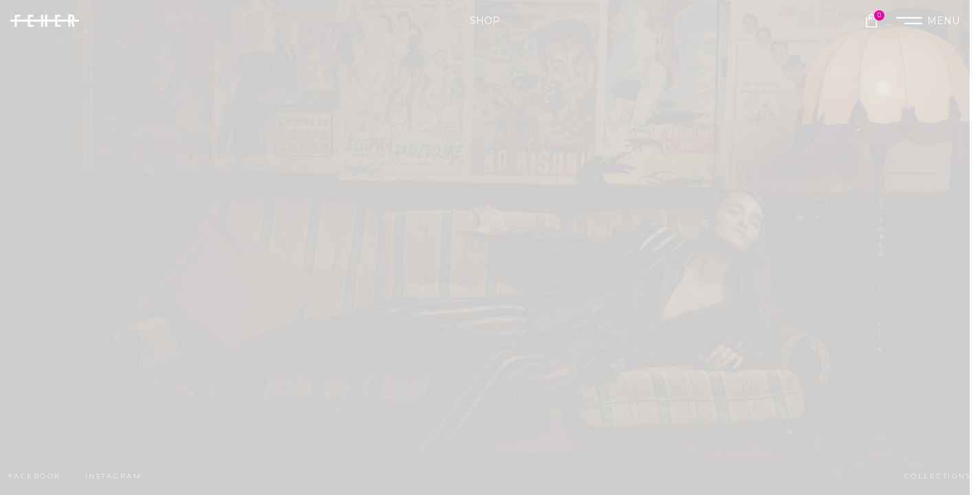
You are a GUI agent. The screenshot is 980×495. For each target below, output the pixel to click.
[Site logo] (45, 20)
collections (938, 476)
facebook (35, 476)
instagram (113, 476)
